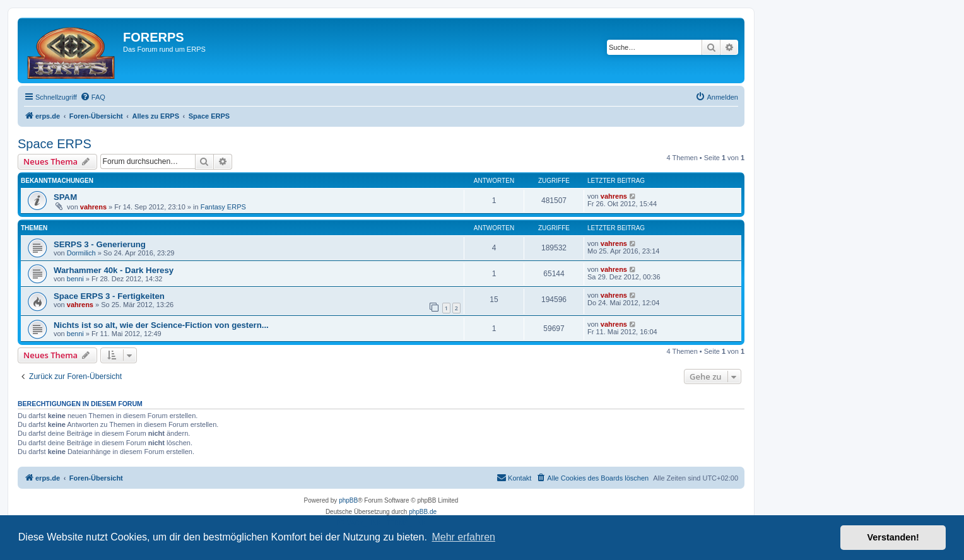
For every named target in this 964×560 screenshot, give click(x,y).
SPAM (65, 197)
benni (75, 279)
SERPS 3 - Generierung (100, 244)
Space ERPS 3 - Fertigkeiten (109, 296)
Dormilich (81, 253)
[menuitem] (93, 97)
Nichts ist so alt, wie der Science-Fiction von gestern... (161, 325)
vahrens (93, 207)
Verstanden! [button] (893, 537)
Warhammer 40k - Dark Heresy (114, 270)
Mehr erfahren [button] (463, 537)
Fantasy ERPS (223, 207)
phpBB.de (423, 512)
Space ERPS (55, 144)
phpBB (348, 500)
